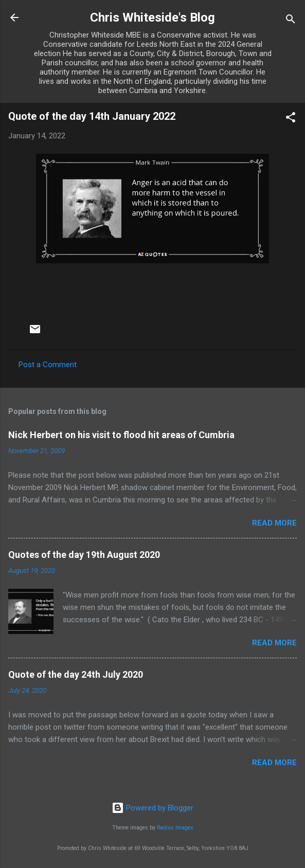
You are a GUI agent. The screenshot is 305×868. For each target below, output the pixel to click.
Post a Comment (48, 365)
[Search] (291, 21)
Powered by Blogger (152, 808)
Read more (274, 523)
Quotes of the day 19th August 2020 (84, 555)
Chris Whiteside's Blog (152, 17)
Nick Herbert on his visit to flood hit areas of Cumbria (121, 435)
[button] (291, 119)
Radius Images (175, 828)
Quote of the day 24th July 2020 (76, 674)
